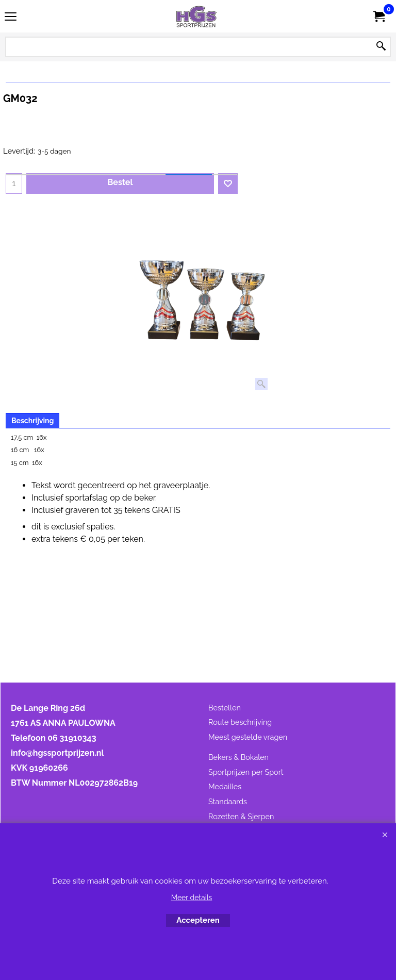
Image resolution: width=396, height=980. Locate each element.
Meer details (192, 898)
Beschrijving (32, 421)
